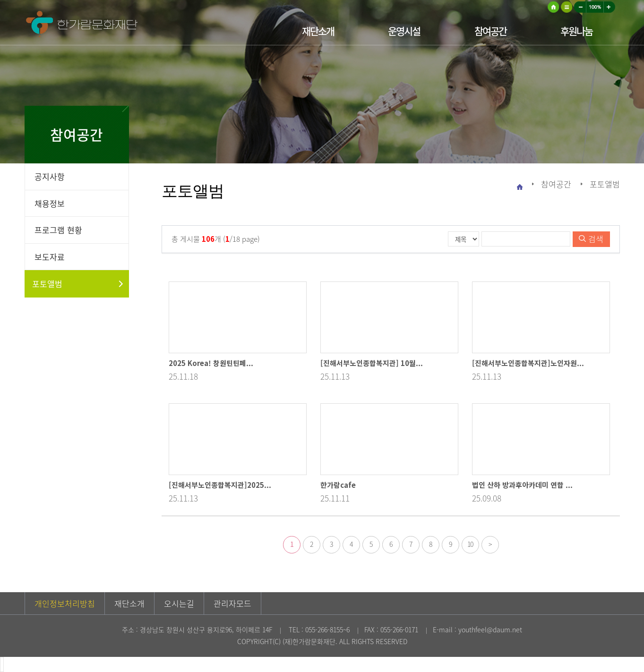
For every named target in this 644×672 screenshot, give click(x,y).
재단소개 (318, 31)
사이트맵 (567, 7)
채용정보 (50, 203)
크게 (610, 7)
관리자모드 (232, 603)
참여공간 (490, 31)
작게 (580, 7)
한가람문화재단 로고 (114, 25)
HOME (553, 7)
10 (470, 544)
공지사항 (50, 176)
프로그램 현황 (58, 230)
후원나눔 (576, 31)
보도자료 (50, 257)
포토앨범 (47, 284)
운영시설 (404, 31)
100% (595, 7)
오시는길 (179, 603)
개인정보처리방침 (65, 603)
